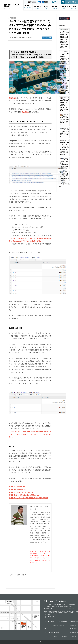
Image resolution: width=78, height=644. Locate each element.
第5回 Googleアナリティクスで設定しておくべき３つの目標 (29, 498)
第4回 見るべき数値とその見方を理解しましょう (25, 495)
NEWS (55, 7)
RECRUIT (73, 7)
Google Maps (71, 609)
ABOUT (28, 7)
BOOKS (64, 7)
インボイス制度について (72, 625)
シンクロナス (75, 636)
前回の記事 (13, 98)
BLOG (46, 7)
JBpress (55, 636)
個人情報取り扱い (74, 621)
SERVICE (37, 7)
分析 (50, 38)
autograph (64, 636)
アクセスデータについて (59, 625)
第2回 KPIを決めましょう (18, 489)
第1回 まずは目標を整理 (17, 487)
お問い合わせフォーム (52, 617)
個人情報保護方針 (63, 621)
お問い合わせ (72, 2)
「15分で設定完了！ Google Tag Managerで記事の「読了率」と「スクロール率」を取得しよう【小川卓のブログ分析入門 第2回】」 (30, 434)
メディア (45, 38)
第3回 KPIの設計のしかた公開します (21, 492)
